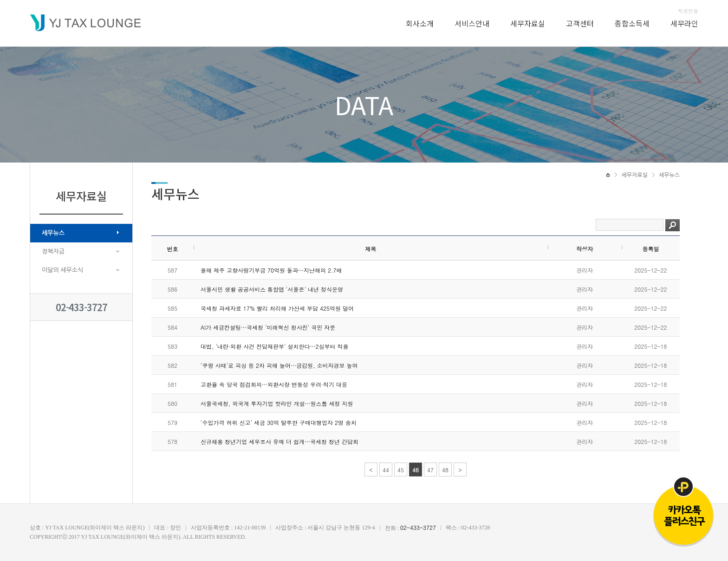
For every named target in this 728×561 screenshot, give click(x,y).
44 (386, 470)
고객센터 (580, 23)
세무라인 (684, 23)
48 (445, 470)
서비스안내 (472, 23)
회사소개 (420, 23)
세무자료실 (528, 23)
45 (401, 470)
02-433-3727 (81, 307)
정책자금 (53, 251)
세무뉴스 (53, 233)
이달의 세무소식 (62, 270)
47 (430, 470)
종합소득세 (632, 23)
